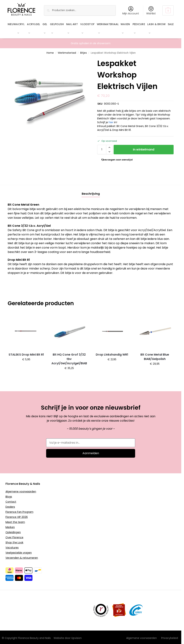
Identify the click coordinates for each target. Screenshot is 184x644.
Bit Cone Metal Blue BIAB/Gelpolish (155, 355)
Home (50, 51)
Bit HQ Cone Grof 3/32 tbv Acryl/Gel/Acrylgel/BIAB (69, 357)
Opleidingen (13, 530)
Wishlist (151, 11)
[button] (168, 10)
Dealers (10, 505)
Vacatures (12, 546)
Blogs (9, 495)
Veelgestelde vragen (19, 551)
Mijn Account (131, 11)
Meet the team (15, 520)
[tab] (91, 192)
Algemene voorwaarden (21, 490)
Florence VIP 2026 (17, 515)
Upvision (76, 636)
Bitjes (84, 51)
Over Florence (14, 535)
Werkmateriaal (67, 51)
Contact (11, 500)
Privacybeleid (170, 636)
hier (111, 120)
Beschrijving (91, 192)
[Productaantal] (102, 148)
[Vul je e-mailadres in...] (91, 441)
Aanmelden (91, 451)
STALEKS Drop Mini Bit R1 (26, 353)
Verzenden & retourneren (22, 556)
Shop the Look (14, 540)
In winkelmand (144, 147)
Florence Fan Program (19, 510)
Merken (10, 525)
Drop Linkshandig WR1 (112, 353)
